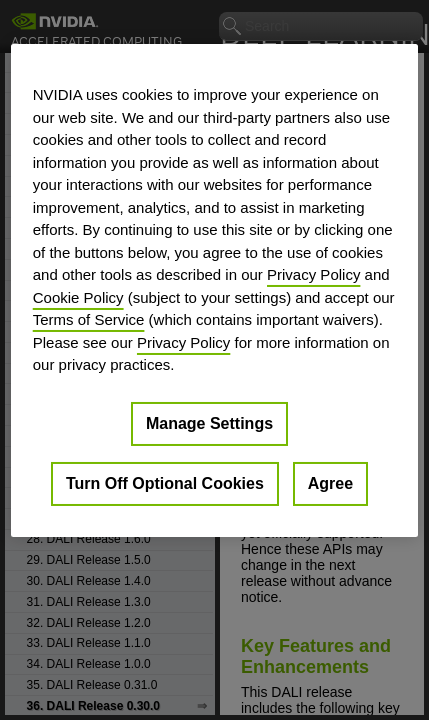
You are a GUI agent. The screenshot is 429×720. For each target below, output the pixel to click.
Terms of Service (89, 319)
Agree (330, 482)
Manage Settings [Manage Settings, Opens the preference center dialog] (209, 422)
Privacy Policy (313, 274)
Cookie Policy (78, 296)
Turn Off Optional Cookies (165, 482)
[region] (215, 290)
